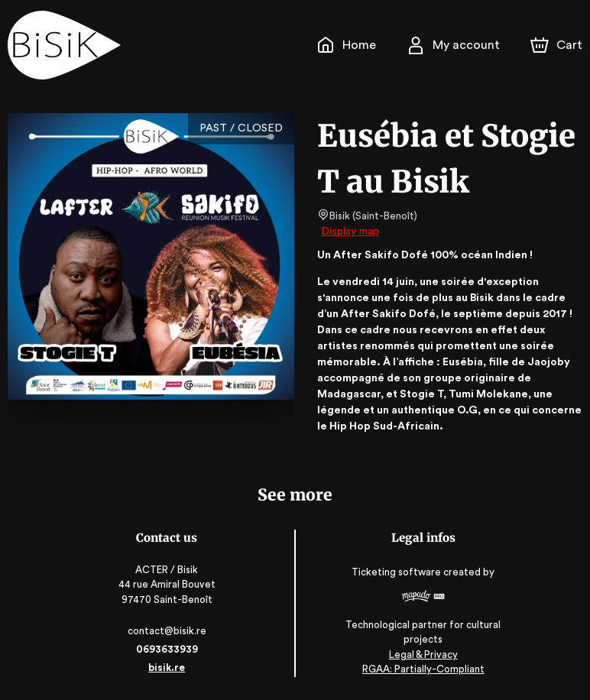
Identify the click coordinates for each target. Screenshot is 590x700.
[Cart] (558, 45)
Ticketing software (397, 572)
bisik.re (168, 668)
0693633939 (168, 649)
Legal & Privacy (422, 655)
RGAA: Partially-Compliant (422, 670)
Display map (350, 232)
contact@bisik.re (168, 631)
